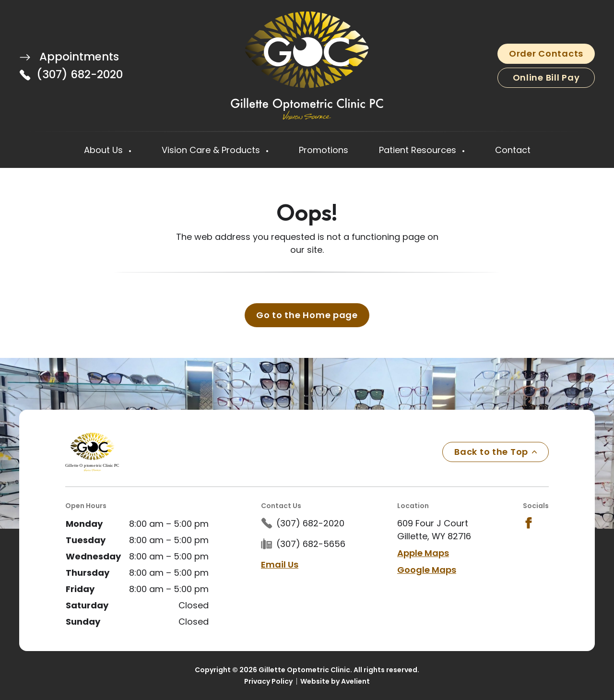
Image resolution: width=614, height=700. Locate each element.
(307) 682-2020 (80, 74)
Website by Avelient (335, 681)
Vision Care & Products (212, 150)
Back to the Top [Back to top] (496, 452)
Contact (513, 150)
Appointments (69, 57)
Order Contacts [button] (546, 53)
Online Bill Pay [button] (546, 77)
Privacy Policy (268, 681)
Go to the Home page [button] (307, 315)
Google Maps (427, 570)
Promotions (324, 150)
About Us (105, 150)
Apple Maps (423, 553)
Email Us (280, 564)
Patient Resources (419, 150)
